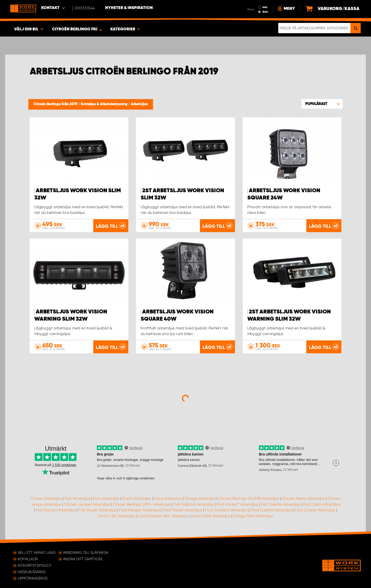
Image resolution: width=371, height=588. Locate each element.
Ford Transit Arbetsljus (182, 510)
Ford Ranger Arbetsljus (139, 510)
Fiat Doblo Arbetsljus (322, 504)
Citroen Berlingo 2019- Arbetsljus (142, 504)
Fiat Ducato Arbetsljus (56, 510)
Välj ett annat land (37, 552)
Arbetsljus (139, 104)
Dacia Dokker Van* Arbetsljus (164, 516)
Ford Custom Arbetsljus (271, 510)
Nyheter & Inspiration (129, 8)
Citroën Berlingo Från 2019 (56, 104)
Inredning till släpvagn (86, 552)
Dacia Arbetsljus (137, 498)
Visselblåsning (32, 572)
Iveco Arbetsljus (168, 498)
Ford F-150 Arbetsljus (117, 516)
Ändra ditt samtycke (83, 559)
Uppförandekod (33, 578)
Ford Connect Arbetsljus (226, 510)
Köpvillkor (28, 559)
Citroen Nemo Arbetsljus (303, 498)
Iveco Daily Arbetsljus (211, 516)
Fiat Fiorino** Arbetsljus (238, 504)
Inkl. (265, 7)
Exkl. (265, 12)
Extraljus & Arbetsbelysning (105, 104)
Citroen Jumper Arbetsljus (87, 504)
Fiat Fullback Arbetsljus (194, 504)
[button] (322, 104)
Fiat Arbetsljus (77, 498)
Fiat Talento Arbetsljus (281, 504)
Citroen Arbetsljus (46, 498)
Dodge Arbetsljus (200, 498)
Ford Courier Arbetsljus (315, 510)
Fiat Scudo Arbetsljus (97, 510)
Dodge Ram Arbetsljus (253, 516)
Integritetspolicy (35, 565)
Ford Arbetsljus (106, 498)
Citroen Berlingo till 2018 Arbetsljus (249, 498)
